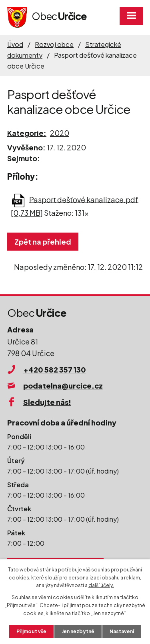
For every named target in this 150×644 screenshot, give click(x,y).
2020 (60, 133)
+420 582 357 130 (55, 370)
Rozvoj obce (54, 44)
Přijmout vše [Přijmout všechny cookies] (31, 631)
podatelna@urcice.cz (63, 386)
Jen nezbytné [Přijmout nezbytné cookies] (78, 631)
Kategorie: (27, 133)
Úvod (15, 44)
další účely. (101, 585)
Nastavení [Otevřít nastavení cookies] (122, 631)
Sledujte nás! (47, 402)
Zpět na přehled (43, 242)
